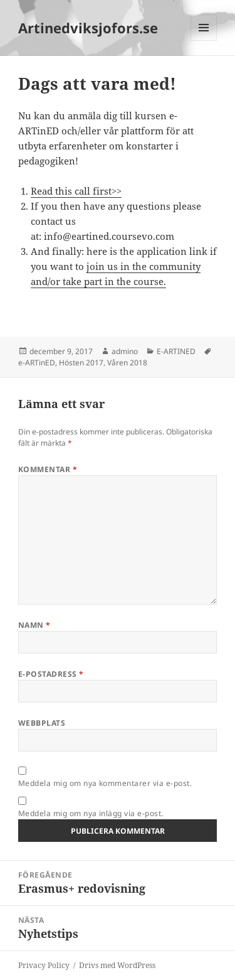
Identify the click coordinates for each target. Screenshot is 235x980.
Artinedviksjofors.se (88, 28)
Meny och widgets (204, 40)
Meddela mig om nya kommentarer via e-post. (105, 783)
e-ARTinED (37, 363)
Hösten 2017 (81, 363)
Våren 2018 (127, 363)
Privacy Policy (44, 965)
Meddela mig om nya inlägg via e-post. (91, 813)
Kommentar (48, 469)
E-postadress (51, 674)
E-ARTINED (176, 351)
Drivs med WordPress (117, 965)
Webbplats (42, 723)
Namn (34, 625)
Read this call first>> (76, 191)
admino (125, 351)
